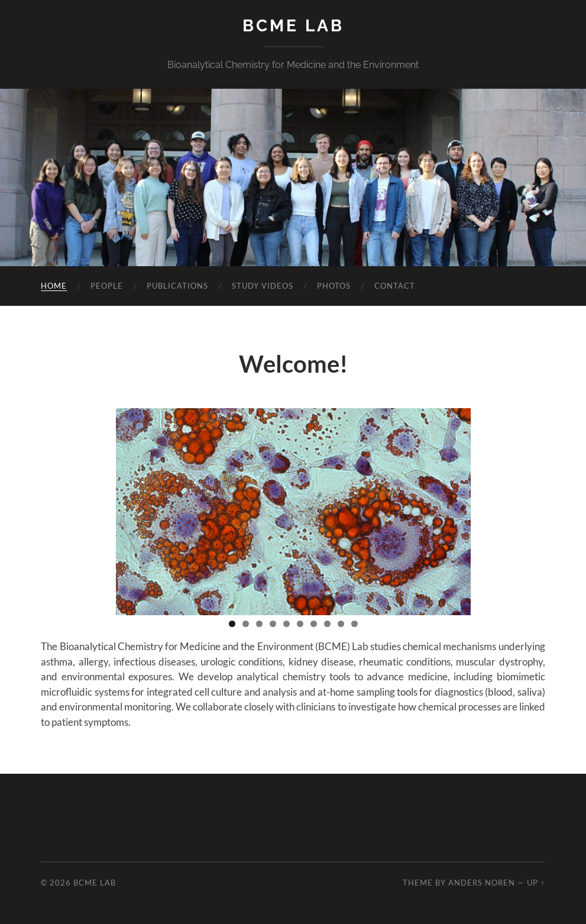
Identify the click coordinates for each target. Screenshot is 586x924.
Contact (395, 286)
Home (54, 286)
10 (354, 624)
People (107, 286)
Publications (177, 286)
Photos (334, 286)
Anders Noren (482, 883)
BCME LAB (293, 26)
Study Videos (263, 286)
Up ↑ (536, 883)
